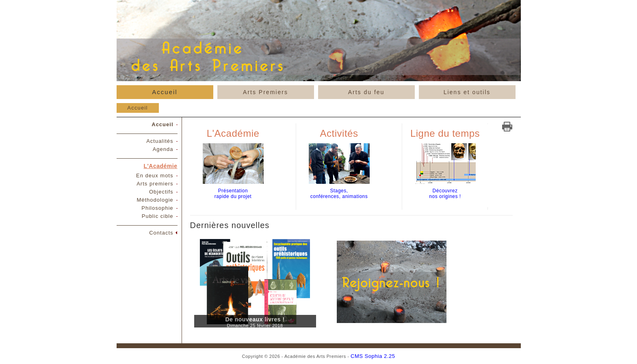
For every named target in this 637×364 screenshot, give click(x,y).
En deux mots (155, 176)
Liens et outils (467, 92)
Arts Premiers (265, 92)
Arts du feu (366, 92)
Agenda (163, 149)
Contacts (161, 233)
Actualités (160, 141)
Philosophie (157, 208)
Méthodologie (155, 200)
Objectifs (161, 192)
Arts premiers (155, 184)
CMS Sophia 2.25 (373, 356)
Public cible (158, 216)
